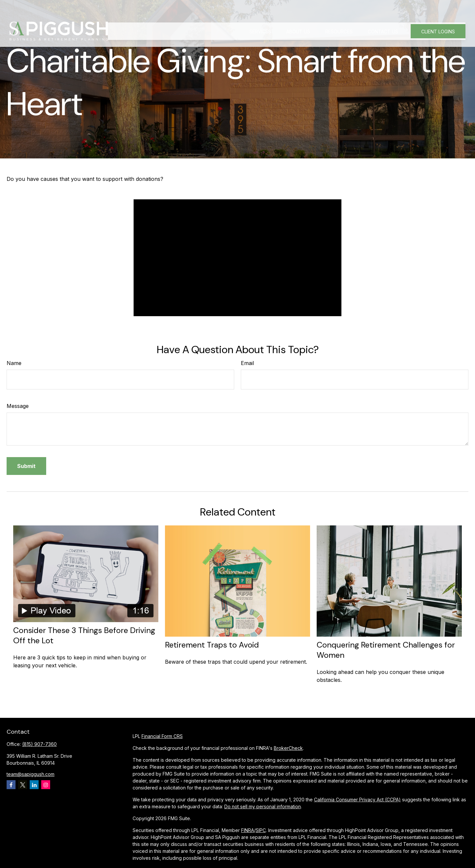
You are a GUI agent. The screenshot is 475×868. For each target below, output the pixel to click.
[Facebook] (11, 785)
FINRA (248, 830)
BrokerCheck (288, 748)
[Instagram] (46, 785)
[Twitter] (23, 785)
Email (247, 363)
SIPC (261, 830)
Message (18, 406)
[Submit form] (26, 466)
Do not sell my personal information (263, 806)
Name (14, 363)
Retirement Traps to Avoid (212, 645)
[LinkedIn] (34, 785)
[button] (260, 16)
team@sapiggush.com (31, 774)
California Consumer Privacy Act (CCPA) (357, 800)
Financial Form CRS (162, 736)
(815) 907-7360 (39, 744)
